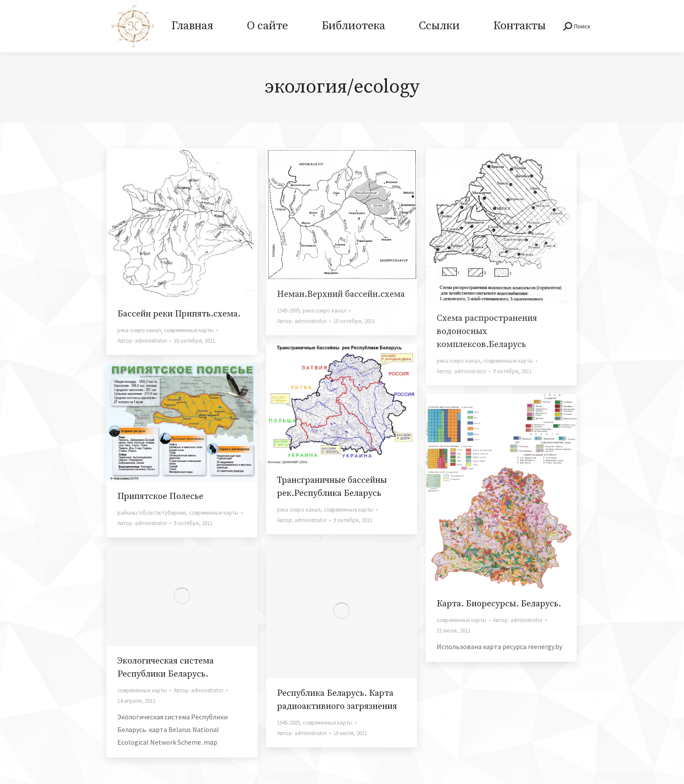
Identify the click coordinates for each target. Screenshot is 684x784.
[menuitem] (192, 26)
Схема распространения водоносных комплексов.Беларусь (487, 332)
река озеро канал (139, 330)
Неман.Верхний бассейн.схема (341, 294)
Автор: (142, 341)
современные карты (189, 330)
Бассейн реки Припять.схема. (179, 314)
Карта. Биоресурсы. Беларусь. (499, 604)
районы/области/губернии (152, 513)
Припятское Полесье (160, 497)
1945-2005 (288, 311)
